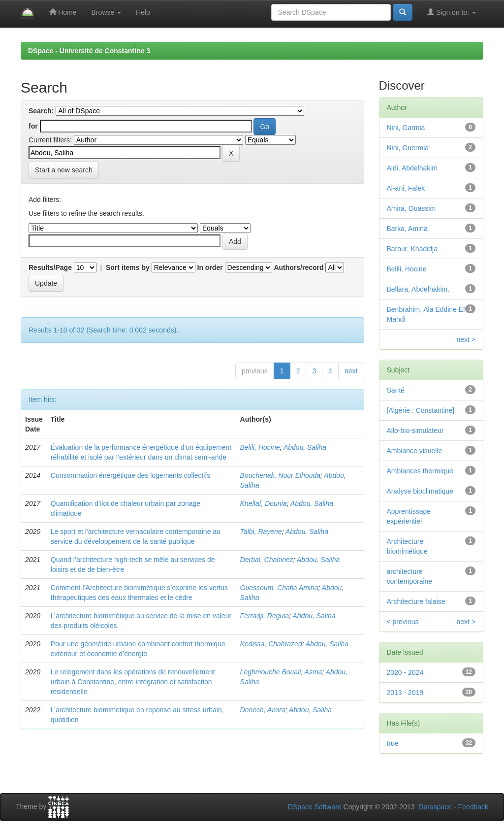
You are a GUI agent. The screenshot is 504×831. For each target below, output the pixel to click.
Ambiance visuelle (415, 451)
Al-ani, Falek (406, 188)
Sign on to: (452, 12)
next (351, 371)
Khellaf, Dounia (264, 503)
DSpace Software (315, 807)
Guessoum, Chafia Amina (279, 588)
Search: (41, 111)
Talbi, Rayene (261, 532)
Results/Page (50, 267)
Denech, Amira (263, 710)
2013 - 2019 (405, 693)
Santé (396, 390)
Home (63, 12)
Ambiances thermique (420, 471)
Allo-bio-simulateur (415, 431)
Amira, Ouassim (411, 208)
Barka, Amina (407, 229)
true (393, 743)
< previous (403, 622)
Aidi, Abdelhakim (412, 168)
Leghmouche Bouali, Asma (281, 672)
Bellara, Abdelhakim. (418, 289)
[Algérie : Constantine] (421, 410)
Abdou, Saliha (305, 447)
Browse (106, 12)
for (33, 126)
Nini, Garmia (406, 128)
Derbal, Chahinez (267, 560)
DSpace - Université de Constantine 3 (89, 51)
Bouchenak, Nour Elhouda (280, 475)
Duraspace (435, 807)
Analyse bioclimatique (420, 491)
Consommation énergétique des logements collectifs (131, 475)
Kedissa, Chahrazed (271, 644)
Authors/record (299, 267)
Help (143, 12)
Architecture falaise (416, 601)
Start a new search (64, 170)
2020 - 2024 (405, 672)
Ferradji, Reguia (265, 616)
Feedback (473, 807)
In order (210, 267)
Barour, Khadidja (412, 249)
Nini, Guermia (408, 148)
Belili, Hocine (260, 447)
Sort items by (128, 267)
